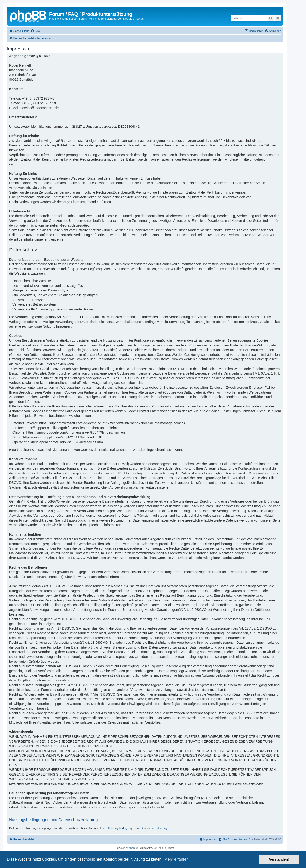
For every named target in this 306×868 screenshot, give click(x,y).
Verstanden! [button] (279, 859)
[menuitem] (35, 31)
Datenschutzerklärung (154, 828)
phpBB (133, 848)
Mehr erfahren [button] (176, 859)
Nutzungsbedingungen (122, 828)
